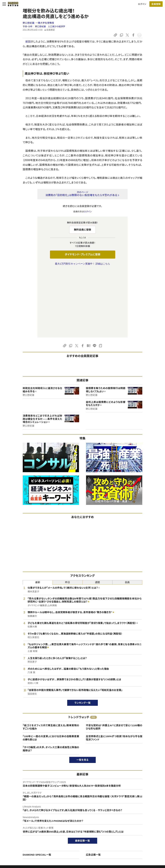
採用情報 (133, 831)
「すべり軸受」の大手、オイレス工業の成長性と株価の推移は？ (51, 681)
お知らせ (133, 837)
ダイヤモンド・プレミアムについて (27, 826)
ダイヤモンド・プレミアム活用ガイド (28, 831)
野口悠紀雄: (38, 23)
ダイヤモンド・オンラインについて (29, 814)
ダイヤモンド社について (141, 814)
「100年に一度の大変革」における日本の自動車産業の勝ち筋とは (51, 670)
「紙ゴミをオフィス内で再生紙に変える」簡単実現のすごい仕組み (51, 659)
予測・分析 (28, 27)
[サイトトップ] (12, 4)
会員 (127, 515)
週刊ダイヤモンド (77, 826)
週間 (97, 515)
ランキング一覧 (83, 635)
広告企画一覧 (93, 787)
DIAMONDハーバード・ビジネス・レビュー (88, 831)
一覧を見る (83, 692)
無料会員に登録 (83, 230)
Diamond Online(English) (81, 820)
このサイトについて (21, 820)
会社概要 (133, 826)
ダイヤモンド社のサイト (81, 814)
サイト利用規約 (19, 837)
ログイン (142, 4)
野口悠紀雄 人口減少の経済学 (50, 27)
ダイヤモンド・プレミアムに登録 (82, 254)
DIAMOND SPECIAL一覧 (37, 787)
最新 (38, 515)
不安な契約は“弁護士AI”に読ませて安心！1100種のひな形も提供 (114, 659)
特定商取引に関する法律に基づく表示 (30, 842)
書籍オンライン (76, 837)
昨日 (68, 515)
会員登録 (156, 4)
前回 (28, 42)
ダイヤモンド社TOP (138, 820)
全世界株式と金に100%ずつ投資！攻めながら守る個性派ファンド (114, 670)
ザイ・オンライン (76, 842)
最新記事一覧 (82, 773)
